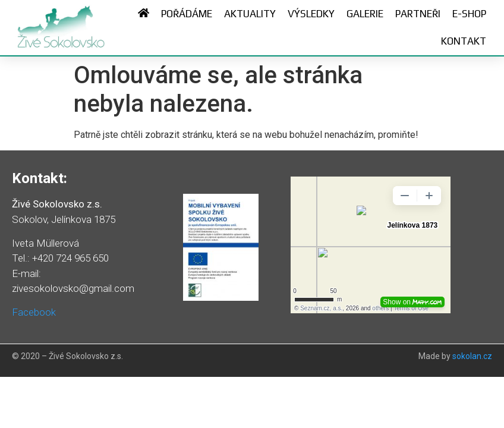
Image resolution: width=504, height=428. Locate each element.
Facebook (34, 312)
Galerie (365, 14)
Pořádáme (187, 14)
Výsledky (311, 14)
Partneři (418, 14)
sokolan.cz (472, 356)
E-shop (469, 14)
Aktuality (250, 14)
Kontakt (464, 41)
